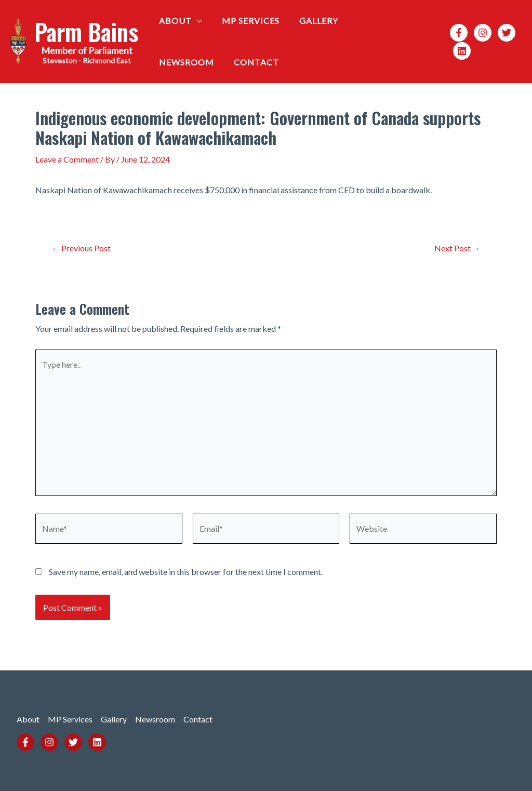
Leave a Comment (67, 159)
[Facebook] (456, 33)
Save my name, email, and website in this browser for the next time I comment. (186, 572)
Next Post (457, 248)
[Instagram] (480, 33)
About (179, 21)
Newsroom (375, 21)
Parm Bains (87, 31)
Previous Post (81, 248)
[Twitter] (504, 33)
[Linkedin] (459, 51)
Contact (180, 62)
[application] (195, 21)
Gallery (311, 21)
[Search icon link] (432, 42)
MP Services (246, 21)
